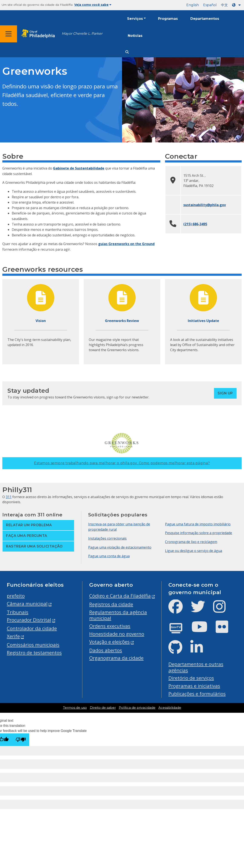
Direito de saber (103, 708)
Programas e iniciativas (194, 686)
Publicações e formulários (197, 694)
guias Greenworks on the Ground (126, 244)
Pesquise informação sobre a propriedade (199, 533)
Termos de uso (75, 708)
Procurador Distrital (29, 620)
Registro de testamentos (34, 653)
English (193, 5)
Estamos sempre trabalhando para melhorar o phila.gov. (122, 463)
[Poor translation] (21, 740)
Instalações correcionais (107, 538)
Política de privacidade (137, 708)
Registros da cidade (111, 604)
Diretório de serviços (191, 678)
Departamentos (205, 19)
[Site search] (127, 52)
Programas (168, 19)
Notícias (135, 36)
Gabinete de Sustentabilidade (79, 168)
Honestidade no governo (117, 634)
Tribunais (18, 612)
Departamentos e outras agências (196, 667)
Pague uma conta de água (109, 556)
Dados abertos (106, 650)
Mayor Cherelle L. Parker (82, 34)
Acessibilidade (170, 708)
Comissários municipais (33, 645)
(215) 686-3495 (195, 224)
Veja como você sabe (93, 5)
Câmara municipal (27, 604)
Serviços (135, 19)
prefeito (16, 596)
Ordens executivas (110, 626)
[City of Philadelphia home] (39, 34)
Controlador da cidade (32, 628)
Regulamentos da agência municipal (118, 615)
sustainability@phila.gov (205, 205)
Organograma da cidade (116, 658)
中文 (224, 5)
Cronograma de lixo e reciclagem (191, 542)
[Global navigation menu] (9, 34)
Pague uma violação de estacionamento (120, 547)
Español (210, 5)
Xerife (13, 636)
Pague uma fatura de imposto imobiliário (198, 524)
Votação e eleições (109, 642)
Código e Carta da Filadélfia (120, 596)
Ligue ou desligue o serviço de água (194, 551)
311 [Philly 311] (9, 497)
